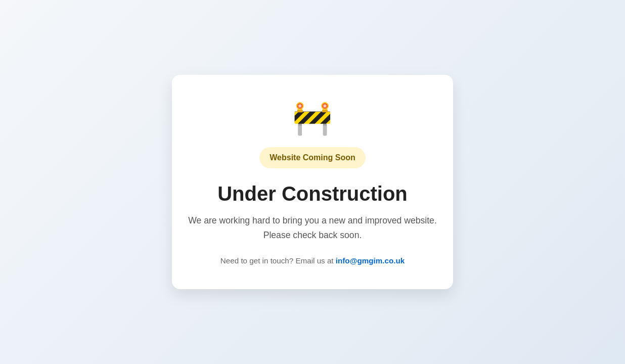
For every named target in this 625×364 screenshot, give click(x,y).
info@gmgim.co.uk (370, 261)
